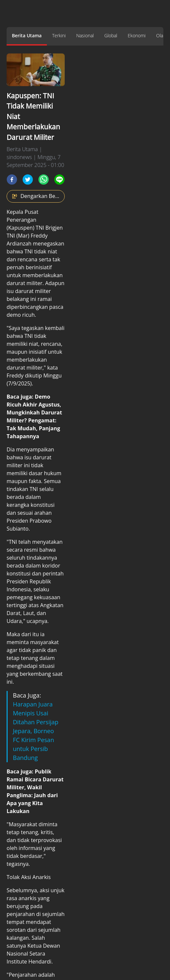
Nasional (85, 35)
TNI (29, 251)
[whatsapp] (44, 180)
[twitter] (28, 180)
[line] (59, 180)
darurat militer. (25, 283)
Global (111, 35)
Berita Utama (27, 35)
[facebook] (12, 180)
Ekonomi (137, 35)
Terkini (59, 35)
